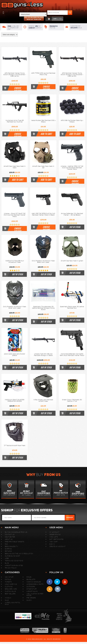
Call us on (34, 19)
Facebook (50, 582)
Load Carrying (11, 584)
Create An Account (57, 546)
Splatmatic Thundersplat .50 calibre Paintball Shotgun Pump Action (43, 308)
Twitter (57, 582)
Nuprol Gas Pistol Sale (13, 603)
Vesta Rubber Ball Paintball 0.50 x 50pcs (43, 121)
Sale (7, 600)
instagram (58, 589)
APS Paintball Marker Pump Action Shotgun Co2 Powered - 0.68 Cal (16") (72, 75)
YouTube (65, 582)
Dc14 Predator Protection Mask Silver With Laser (15, 307)
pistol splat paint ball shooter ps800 (15, 355)
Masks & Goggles (34, 582)
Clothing (9, 587)
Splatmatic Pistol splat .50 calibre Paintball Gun (72, 307)
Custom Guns (10, 591)
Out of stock (75, 227)
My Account (54, 532)
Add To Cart (46, 134)
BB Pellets (31, 579)
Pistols (8, 579)
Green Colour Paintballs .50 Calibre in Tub (72, 400)
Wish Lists (54, 537)
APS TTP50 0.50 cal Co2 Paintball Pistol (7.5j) (43, 74)
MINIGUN (8, 598)
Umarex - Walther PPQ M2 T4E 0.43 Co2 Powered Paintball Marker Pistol (72, 168)
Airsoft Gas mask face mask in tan (43, 167)
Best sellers (10, 594)
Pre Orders (31, 598)
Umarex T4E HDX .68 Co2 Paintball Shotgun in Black (43, 355)
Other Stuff (32, 589)
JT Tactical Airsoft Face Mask (15, 446)
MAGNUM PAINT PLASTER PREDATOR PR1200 (15, 400)
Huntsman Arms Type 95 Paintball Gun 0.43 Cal (15, 121)
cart (54, 19)
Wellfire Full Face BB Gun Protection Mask (15, 262)
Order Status (55, 535)
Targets (8, 582)
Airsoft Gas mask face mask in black (15, 167)
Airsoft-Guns (32, 591)
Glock (29, 600)
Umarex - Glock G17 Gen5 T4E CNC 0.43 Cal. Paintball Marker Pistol (15, 215)
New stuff (9, 577)
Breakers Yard (11, 589)
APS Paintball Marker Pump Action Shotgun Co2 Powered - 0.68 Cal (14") (15, 75)
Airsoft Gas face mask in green (72, 261)
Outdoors (31, 587)
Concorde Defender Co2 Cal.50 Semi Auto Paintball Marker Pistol (72, 355)
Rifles (29, 577)
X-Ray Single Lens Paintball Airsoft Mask (43, 400)
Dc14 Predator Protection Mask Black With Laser (43, 262)
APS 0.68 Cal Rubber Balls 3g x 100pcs (72, 121)
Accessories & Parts (35, 584)
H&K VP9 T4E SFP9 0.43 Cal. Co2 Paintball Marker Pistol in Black (43, 214)
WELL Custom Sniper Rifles (35, 595)
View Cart (54, 542)
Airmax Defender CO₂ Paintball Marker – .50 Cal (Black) (72, 214)
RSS (50, 589)
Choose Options (18, 89)
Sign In (52, 544)
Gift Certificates (56, 539)
